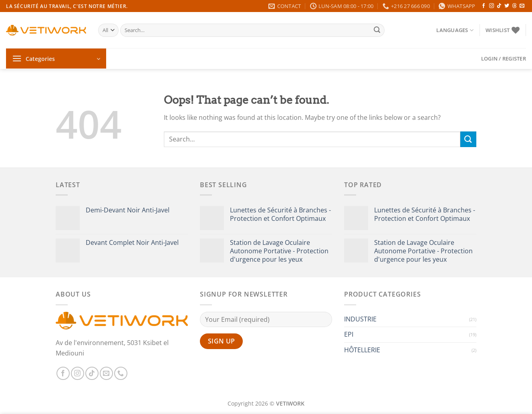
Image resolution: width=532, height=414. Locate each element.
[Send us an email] (522, 6)
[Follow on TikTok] (499, 6)
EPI (349, 334)
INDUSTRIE (360, 319)
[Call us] (121, 373)
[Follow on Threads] (514, 6)
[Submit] (377, 30)
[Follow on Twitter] (507, 6)
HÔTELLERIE (362, 350)
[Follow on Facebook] (484, 6)
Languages (455, 30)
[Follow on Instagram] (492, 6)
